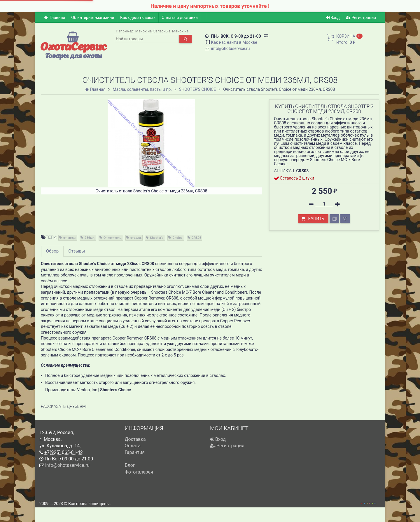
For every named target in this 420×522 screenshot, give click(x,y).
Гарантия (135, 452)
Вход (333, 18)
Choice (177, 238)
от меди (69, 238)
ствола (136, 238)
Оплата (133, 446)
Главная (54, 18)
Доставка (135, 439)
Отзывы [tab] (77, 251)
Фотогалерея (139, 472)
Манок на (143, 31)
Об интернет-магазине (93, 18)
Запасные (162, 31)
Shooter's (157, 238)
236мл (90, 238)
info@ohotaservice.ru (230, 48)
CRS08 (197, 238)
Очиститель (112, 238)
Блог (130, 465)
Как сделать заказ (138, 18)
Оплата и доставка (180, 18)
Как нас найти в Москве (234, 42)
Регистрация (361, 18)
